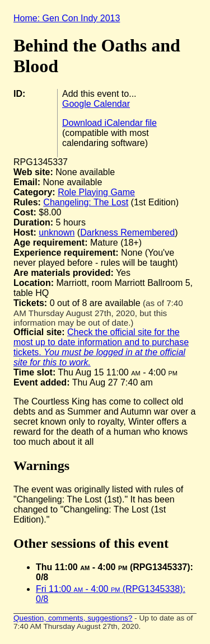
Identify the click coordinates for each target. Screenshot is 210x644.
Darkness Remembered (127, 232)
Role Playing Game (96, 192)
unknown (57, 232)
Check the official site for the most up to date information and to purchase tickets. (101, 347)
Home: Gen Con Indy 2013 (67, 18)
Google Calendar (96, 104)
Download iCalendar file (109, 123)
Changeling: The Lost (86, 202)
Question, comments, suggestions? (73, 618)
